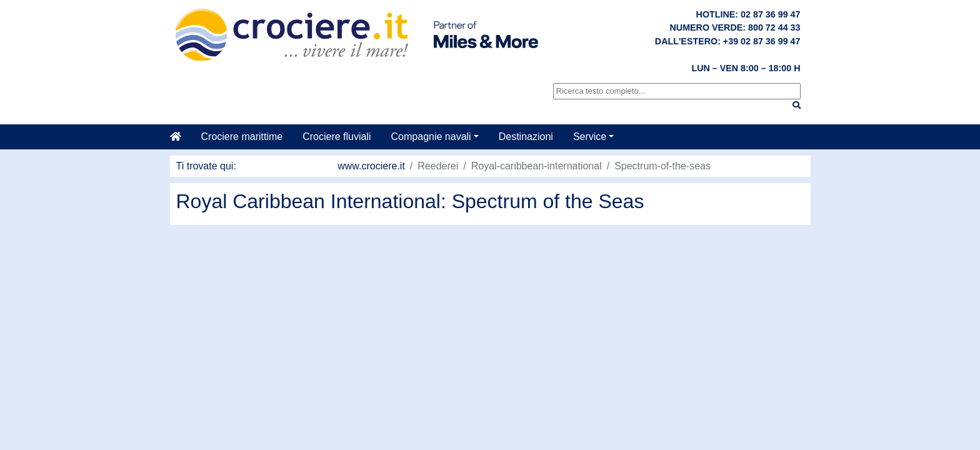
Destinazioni (526, 137)
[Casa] (181, 137)
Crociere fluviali (337, 137)
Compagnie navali (431, 137)
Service (590, 137)
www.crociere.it (371, 166)
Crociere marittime (242, 137)
